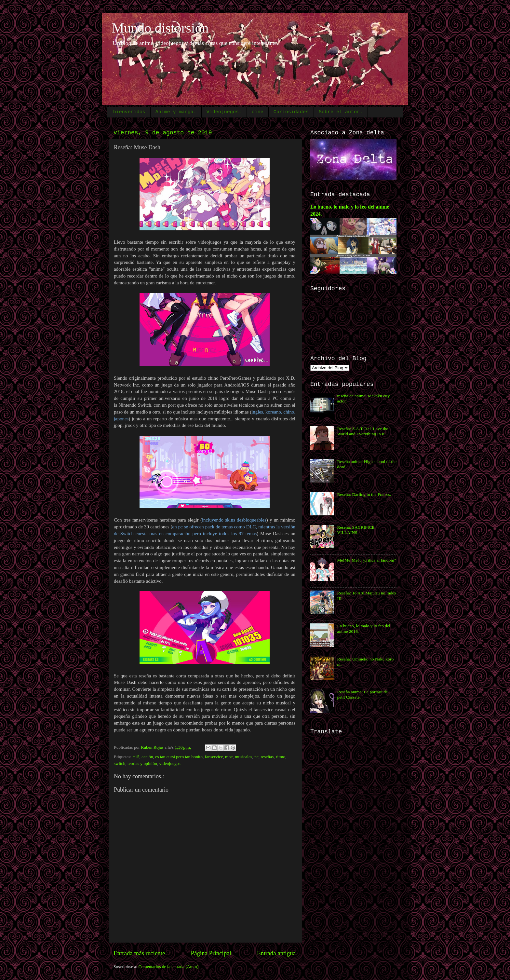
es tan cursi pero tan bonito (179, 757)
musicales (243, 757)
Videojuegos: (224, 112)
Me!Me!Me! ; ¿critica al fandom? (366, 560)
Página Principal (211, 953)
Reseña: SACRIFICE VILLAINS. (356, 530)
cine (258, 112)
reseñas (267, 757)
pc (256, 757)
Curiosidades (291, 112)
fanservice (214, 757)
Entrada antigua (276, 953)
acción (147, 757)
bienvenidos (129, 112)
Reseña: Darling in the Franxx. (364, 494)
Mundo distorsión (160, 28)
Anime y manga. (176, 112)
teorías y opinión (142, 763)
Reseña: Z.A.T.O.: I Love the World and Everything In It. (362, 431)
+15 (136, 757)
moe (229, 757)
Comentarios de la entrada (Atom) (168, 966)
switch (120, 763)
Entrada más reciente (139, 953)
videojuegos (170, 763)
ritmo (281, 757)
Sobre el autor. (341, 112)
